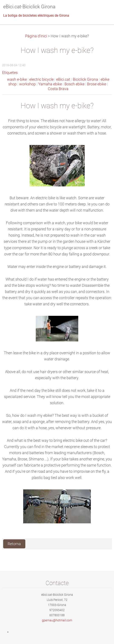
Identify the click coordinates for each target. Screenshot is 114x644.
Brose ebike (97, 84)
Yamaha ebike (50, 84)
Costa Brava (58, 89)
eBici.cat (63, 79)
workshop (27, 84)
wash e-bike (17, 79)
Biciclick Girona (85, 79)
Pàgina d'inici (36, 36)
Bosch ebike (74, 84)
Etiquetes (10, 73)
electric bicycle (41, 79)
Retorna (14, 544)
